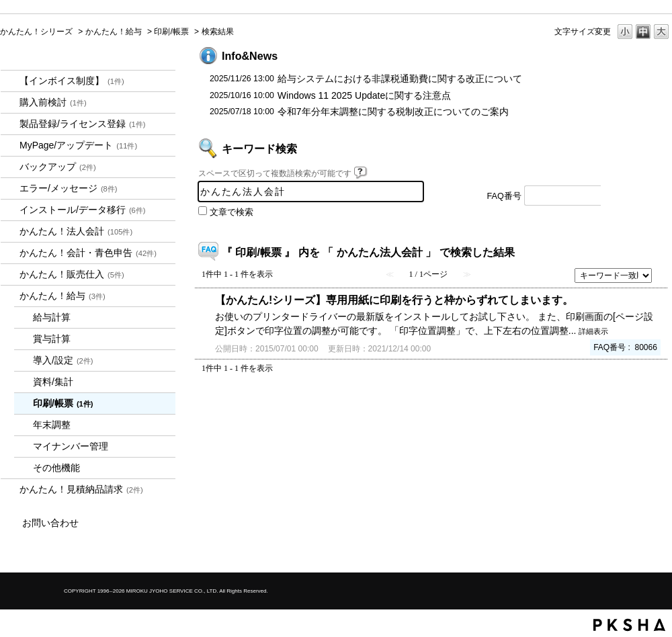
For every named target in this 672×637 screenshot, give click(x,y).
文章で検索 (232, 212)
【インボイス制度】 (72, 81)
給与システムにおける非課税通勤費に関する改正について (400, 79)
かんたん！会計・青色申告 (88, 253)
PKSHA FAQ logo (629, 625)
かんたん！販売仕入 (72, 274)
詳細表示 (593, 331)
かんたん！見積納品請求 (81, 489)
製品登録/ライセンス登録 (83, 124)
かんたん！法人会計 (76, 231)
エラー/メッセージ (69, 188)
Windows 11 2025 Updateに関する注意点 (364, 95)
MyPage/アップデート (78, 145)
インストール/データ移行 (83, 210)
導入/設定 (63, 360)
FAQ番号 (504, 196)
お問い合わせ (50, 523)
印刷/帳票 (171, 32)
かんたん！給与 (114, 32)
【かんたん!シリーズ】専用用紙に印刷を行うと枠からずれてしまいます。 (394, 300)
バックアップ (58, 167)
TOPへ (638, 406)
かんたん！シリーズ (36, 32)
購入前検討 (53, 102)
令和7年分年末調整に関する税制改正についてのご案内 (393, 112)
